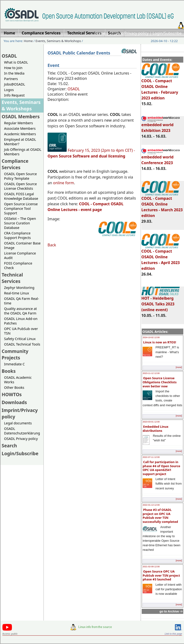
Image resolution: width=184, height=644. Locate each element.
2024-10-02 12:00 (151, 337)
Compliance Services (15, 164)
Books (9, 371)
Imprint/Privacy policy (129, 33)
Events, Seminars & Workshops (58, 41)
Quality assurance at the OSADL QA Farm (20, 311)
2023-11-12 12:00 (151, 373)
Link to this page (173, 634)
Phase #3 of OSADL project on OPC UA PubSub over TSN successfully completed (160, 516)
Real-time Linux (16, 293)
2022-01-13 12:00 (151, 505)
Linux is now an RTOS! (160, 342)
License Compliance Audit (20, 255)
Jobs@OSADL (15, 84)
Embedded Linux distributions (156, 429)
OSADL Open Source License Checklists (20, 186)
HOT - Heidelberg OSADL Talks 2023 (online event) (161, 302)
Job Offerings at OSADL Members (23, 152)
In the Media (14, 73)
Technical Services (12, 278)
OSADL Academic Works (18, 380)
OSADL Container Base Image (22, 245)
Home (100, 33)
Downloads (14, 402)
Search (9, 446)
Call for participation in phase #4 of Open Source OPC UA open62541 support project (161, 468)
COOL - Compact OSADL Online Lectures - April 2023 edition (161, 258)
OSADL (9, 56)
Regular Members (19, 123)
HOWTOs (12, 394)
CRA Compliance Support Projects (17, 235)
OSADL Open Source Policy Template (20, 176)
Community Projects (15, 354)
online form (64, 183)
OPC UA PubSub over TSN (21, 331)
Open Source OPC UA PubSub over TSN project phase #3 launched (161, 575)
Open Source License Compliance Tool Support (21, 208)
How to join (13, 68)
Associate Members (20, 128)
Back (52, 245)
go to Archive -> (171, 611)
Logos (9, 90)
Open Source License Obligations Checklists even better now (160, 382)
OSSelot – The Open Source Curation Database (20, 223)
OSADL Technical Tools (22, 344)
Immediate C (14, 364)
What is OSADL (16, 62)
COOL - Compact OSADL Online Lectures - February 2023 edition (161, 87)
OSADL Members (21, 116)
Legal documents (18, 423)
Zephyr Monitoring (19, 288)
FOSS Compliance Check (18, 265)
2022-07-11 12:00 (151, 457)
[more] (179, 367)
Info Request (14, 95)
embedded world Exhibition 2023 (161, 125)
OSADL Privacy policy (21, 439)
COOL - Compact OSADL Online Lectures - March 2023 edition (162, 205)
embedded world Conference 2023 (161, 158)
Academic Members (20, 134)
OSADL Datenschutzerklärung (22, 431)
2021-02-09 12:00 (151, 567)
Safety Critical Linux (20, 339)
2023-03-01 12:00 (151, 422)
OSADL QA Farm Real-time (22, 301)
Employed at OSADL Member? (20, 142)
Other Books (14, 387)
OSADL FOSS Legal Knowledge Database (21, 196)
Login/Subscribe (167, 33)
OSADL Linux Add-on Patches (21, 321)
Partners (11, 79)
